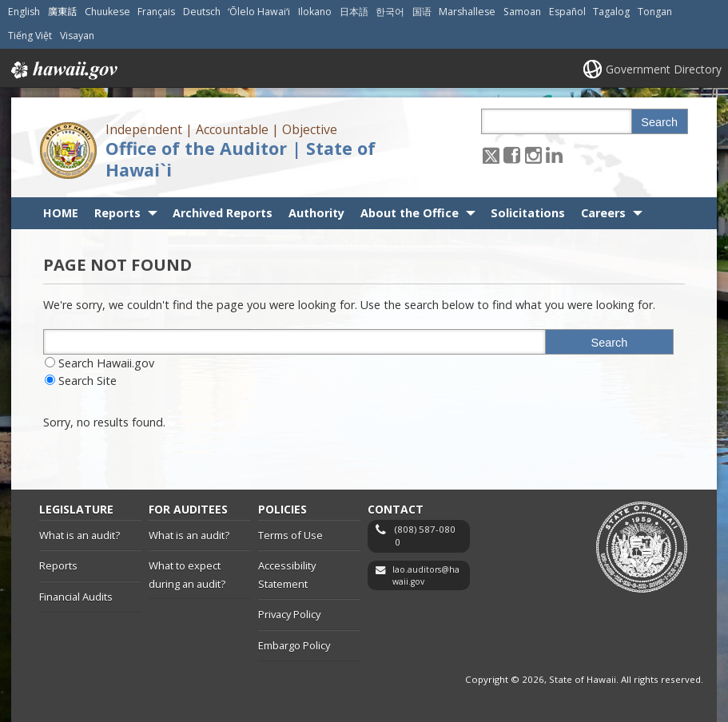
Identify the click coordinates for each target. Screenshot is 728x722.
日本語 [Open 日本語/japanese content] (354, 12)
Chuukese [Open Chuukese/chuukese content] (107, 12)
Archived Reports (223, 213)
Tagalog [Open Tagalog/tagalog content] (611, 12)
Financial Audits (76, 597)
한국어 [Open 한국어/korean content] (390, 12)
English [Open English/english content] (24, 12)
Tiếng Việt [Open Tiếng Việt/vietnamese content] (30, 36)
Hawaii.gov (63, 70)
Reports (117, 213)
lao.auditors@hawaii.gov (426, 575)
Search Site (88, 381)
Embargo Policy (294, 645)
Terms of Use (290, 535)
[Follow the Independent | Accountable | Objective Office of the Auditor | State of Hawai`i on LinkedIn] (554, 155)
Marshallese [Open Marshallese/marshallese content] (467, 12)
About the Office (410, 213)
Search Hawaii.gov (106, 363)
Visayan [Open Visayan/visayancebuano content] (77, 36)
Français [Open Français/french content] (156, 12)
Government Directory (664, 69)
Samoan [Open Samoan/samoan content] (522, 12)
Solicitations (528, 213)
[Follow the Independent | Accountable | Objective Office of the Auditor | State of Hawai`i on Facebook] (512, 155)
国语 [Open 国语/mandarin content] (422, 12)
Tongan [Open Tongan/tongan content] (655, 12)
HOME (61, 213)
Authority (316, 213)
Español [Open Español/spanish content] (567, 12)
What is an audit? (80, 535)
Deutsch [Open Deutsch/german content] (202, 12)
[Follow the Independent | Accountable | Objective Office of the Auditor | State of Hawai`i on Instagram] (533, 155)
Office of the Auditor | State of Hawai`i (241, 159)
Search (659, 122)
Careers (603, 213)
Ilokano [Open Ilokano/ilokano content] (315, 12)
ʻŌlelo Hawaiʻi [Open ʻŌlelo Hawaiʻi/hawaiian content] (259, 12)
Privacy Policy (289, 614)
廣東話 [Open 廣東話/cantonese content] (62, 12)
